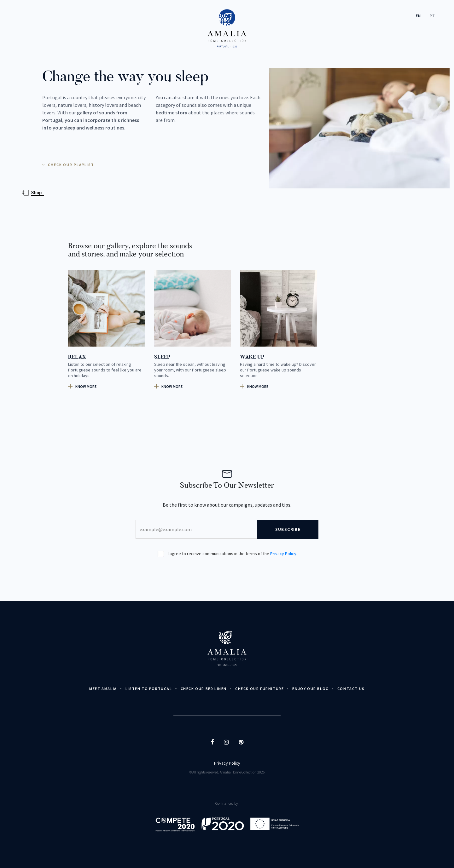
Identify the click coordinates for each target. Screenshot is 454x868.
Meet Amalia (103, 689)
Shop (36, 193)
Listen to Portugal (149, 689)
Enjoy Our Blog (310, 689)
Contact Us (351, 689)
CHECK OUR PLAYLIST (68, 165)
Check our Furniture (259, 689)
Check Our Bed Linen (204, 689)
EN (418, 16)
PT (432, 16)
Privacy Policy (283, 554)
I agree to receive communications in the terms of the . (227, 554)
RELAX (77, 357)
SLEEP (162, 357)
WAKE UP (252, 357)
